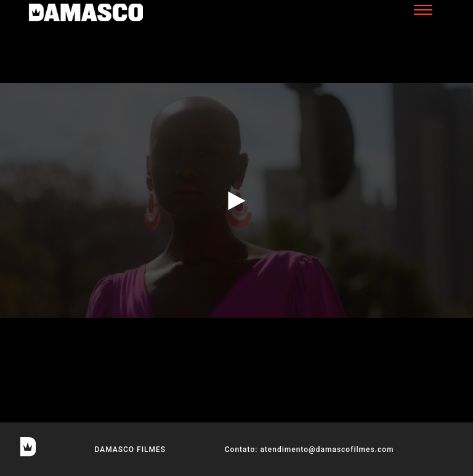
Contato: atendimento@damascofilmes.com (309, 450)
